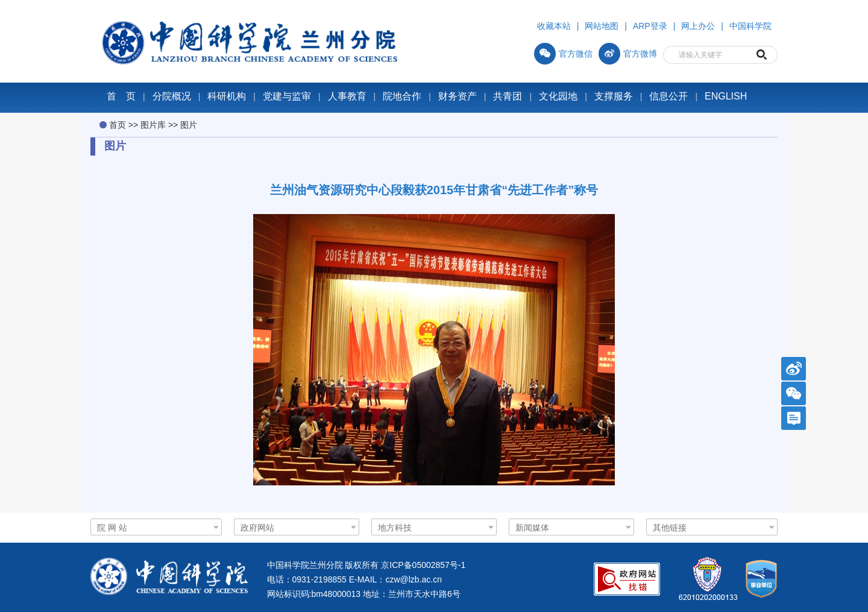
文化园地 (558, 96)
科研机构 (227, 96)
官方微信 (563, 54)
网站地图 (602, 26)
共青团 (508, 96)
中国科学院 (750, 26)
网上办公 (698, 26)
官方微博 (628, 54)
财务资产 (458, 96)
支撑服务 (614, 96)
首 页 (121, 96)
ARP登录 (650, 26)
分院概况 (172, 96)
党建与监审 (287, 96)
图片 (189, 125)
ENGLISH (726, 96)
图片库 (153, 125)
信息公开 (668, 96)
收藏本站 (554, 26)
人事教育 (347, 96)
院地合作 (402, 96)
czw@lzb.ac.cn (414, 579)
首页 (118, 125)
